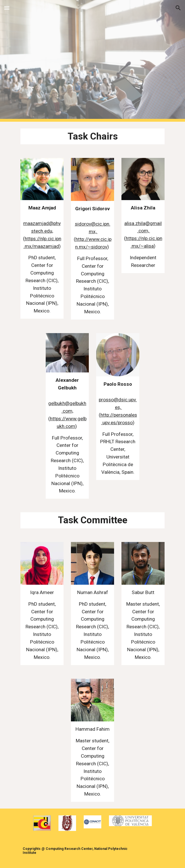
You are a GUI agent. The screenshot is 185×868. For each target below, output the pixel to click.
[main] (92, 136)
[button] (7, 8)
